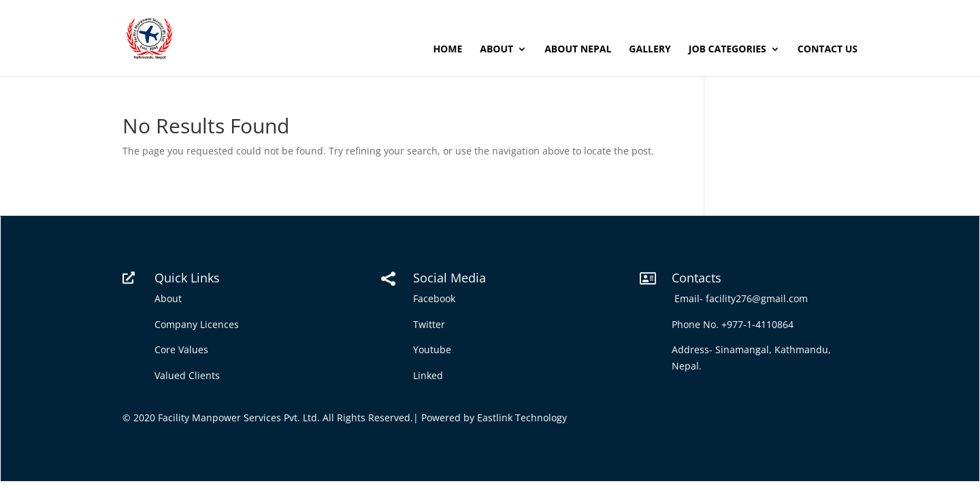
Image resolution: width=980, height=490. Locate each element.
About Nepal (578, 50)
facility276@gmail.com (759, 298)
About (496, 50)
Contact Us (828, 50)
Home (447, 50)
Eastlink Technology (522, 418)
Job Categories (728, 50)
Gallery (650, 50)
